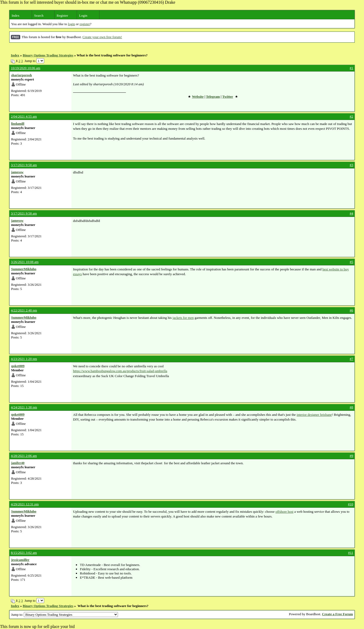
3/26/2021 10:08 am (25, 262)
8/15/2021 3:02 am (24, 553)
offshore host (284, 512)
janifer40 (18, 463)
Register (62, 15)
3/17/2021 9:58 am (24, 165)
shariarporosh (22, 75)
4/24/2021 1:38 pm (24, 407)
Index (16, 15)
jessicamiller (20, 560)
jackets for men (183, 318)
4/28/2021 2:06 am (24, 456)
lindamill (18, 124)
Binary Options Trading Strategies (48, 55)
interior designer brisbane (314, 415)
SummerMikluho (24, 269)
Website (198, 97)
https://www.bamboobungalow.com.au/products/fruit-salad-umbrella (120, 371)
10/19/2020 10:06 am (26, 68)
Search (39, 15)
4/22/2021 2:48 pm (24, 310)
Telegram (213, 97)
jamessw (17, 172)
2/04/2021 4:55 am (24, 116)
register (85, 24)
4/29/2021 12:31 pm (25, 504)
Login (83, 15)
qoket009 (18, 366)
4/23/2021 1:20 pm (24, 359)
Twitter (228, 97)
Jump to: (65, 615)
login (72, 24)
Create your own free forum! (102, 37)
